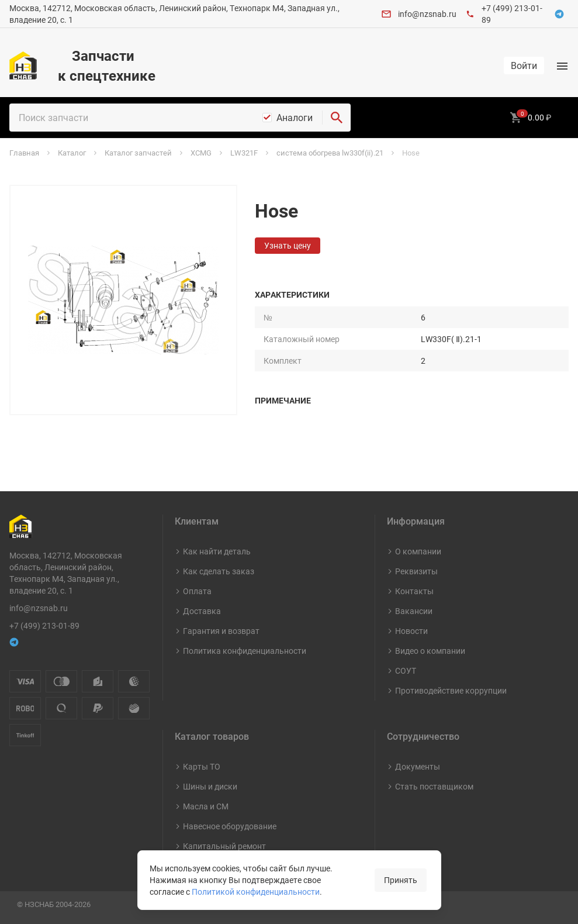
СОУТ (406, 670)
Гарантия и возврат (221, 631)
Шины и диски (210, 786)
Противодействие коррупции (451, 690)
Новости (411, 631)
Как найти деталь (217, 551)
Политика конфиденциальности (245, 651)
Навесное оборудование (230, 826)
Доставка (202, 611)
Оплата (197, 591)
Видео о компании (430, 651)
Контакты (414, 591)
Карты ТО (202, 766)
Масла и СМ (206, 806)
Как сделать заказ (219, 571)
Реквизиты (416, 571)
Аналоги (295, 118)
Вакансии (414, 611)
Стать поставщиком (434, 786)
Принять (401, 880)
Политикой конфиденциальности (256, 892)
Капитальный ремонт (224, 846)
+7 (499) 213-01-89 (44, 625)
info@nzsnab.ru (427, 14)
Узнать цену (288, 245)
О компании (418, 551)
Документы (418, 766)
